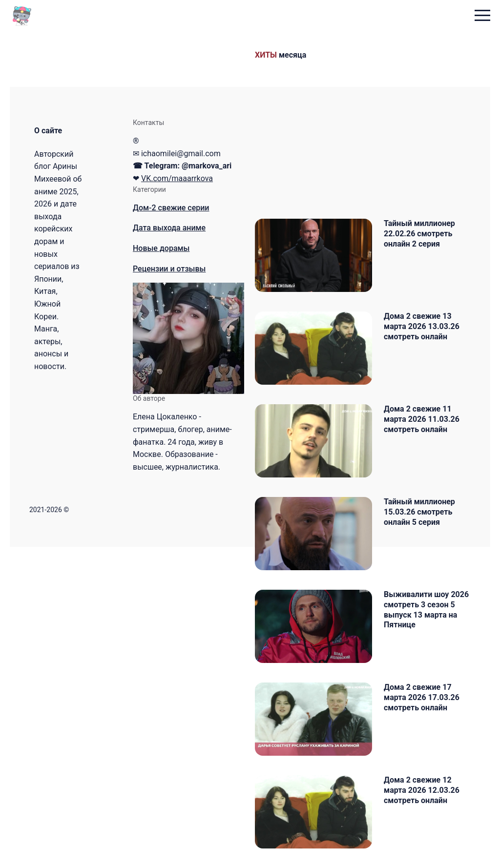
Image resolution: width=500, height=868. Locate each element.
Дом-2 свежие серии (171, 208)
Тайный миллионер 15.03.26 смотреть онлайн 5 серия (419, 512)
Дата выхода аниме (169, 228)
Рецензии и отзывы (169, 269)
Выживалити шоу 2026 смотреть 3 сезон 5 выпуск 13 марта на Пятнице (426, 610)
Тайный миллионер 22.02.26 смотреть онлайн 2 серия (419, 234)
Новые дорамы (161, 248)
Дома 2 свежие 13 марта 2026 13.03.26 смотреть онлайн (422, 326)
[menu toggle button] (482, 16)
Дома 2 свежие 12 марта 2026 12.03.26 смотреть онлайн (422, 790)
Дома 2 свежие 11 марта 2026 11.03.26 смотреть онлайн (422, 419)
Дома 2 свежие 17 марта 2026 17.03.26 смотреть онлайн (422, 697)
